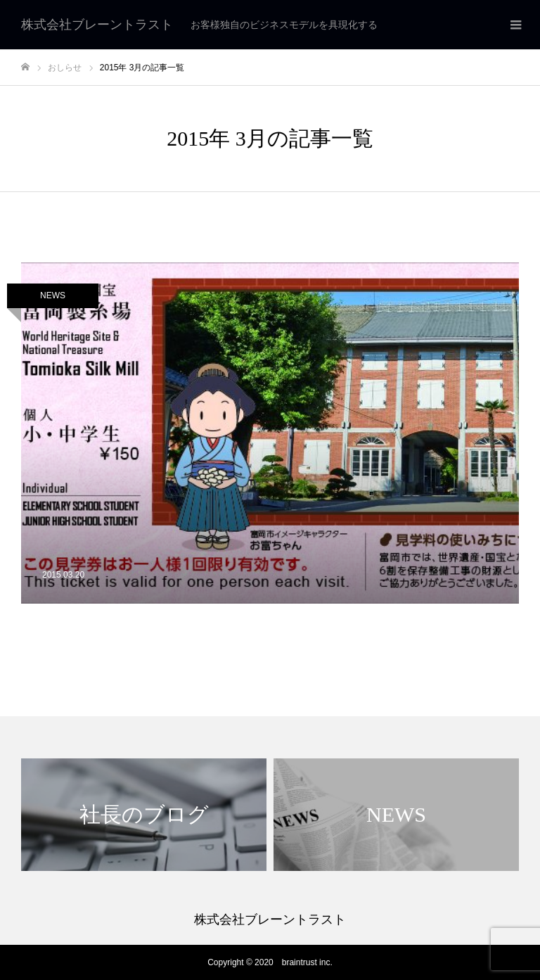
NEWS (53, 295)
